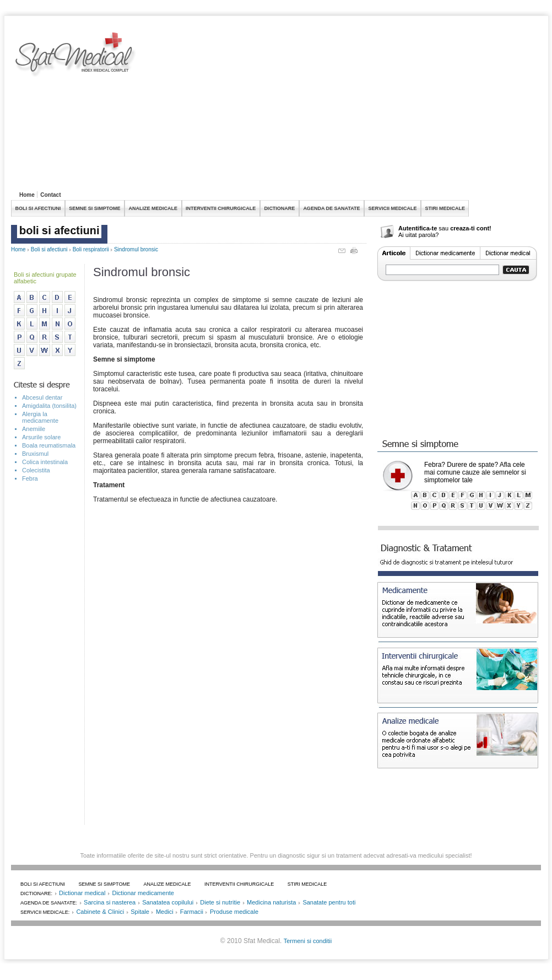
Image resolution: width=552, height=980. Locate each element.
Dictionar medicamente (143, 893)
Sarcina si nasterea (110, 902)
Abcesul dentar (42, 397)
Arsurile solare (41, 437)
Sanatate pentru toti (329, 902)
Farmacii (192, 912)
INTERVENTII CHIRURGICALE (221, 208)
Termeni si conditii (308, 941)
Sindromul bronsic (136, 249)
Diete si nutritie (220, 902)
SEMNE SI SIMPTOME (94, 208)
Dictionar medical (82, 893)
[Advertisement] (276, 110)
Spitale (140, 912)
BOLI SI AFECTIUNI (38, 208)
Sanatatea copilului (168, 902)
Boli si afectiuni (49, 249)
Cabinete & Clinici (100, 912)
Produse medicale (234, 912)
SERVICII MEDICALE (393, 208)
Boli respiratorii (91, 249)
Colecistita (36, 470)
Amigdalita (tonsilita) (49, 406)
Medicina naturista (271, 902)
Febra (30, 478)
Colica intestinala (45, 462)
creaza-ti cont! (471, 228)
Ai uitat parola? (418, 235)
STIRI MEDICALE (445, 208)
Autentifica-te (418, 228)
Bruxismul (35, 454)
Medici (165, 912)
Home (27, 195)
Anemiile (34, 429)
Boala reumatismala (49, 445)
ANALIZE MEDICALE (153, 208)
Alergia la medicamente (40, 417)
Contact (50, 195)
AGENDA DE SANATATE (331, 208)
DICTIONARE (279, 208)
